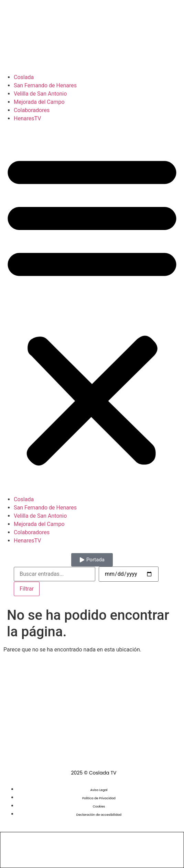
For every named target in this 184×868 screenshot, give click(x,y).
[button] (92, 309)
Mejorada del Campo (39, 102)
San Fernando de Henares (45, 85)
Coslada (24, 77)
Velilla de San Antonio (40, 94)
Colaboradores (32, 110)
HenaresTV (27, 118)
